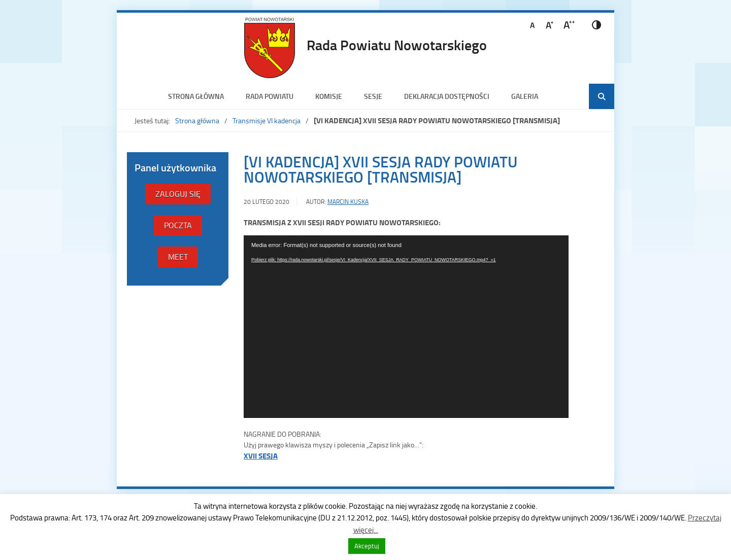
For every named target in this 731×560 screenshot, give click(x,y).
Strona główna (196, 96)
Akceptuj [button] (367, 546)
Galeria (525, 96)
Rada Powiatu (270, 96)
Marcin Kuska (348, 202)
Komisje (329, 96)
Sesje (373, 96)
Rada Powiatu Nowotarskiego (397, 45)
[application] (406, 327)
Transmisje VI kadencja (267, 120)
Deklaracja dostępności (447, 96)
